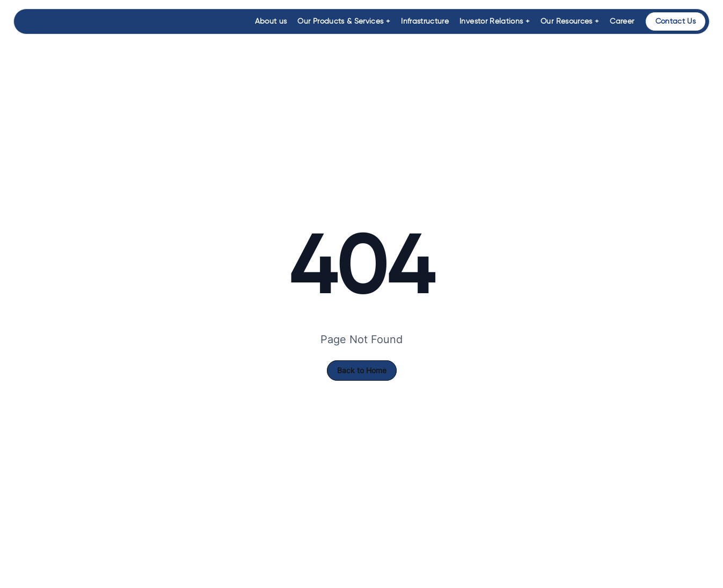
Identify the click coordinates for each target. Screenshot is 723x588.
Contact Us (676, 21)
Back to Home (362, 371)
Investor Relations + (495, 21)
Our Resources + (570, 21)
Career (622, 21)
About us (271, 21)
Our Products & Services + (344, 21)
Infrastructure (425, 21)
